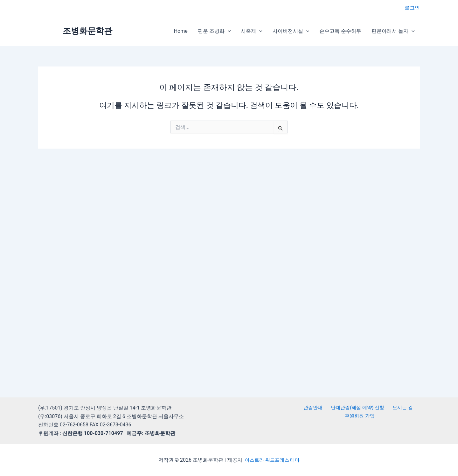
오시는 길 (401, 408)
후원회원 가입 (360, 416)
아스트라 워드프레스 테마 (272, 460)
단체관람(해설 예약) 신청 (357, 408)
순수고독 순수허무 (340, 31)
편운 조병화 (214, 31)
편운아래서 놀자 (393, 31)
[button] (228, 31)
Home (181, 31)
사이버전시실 (291, 31)
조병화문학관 (87, 31)
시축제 (252, 31)
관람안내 (313, 408)
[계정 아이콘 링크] (412, 8)
